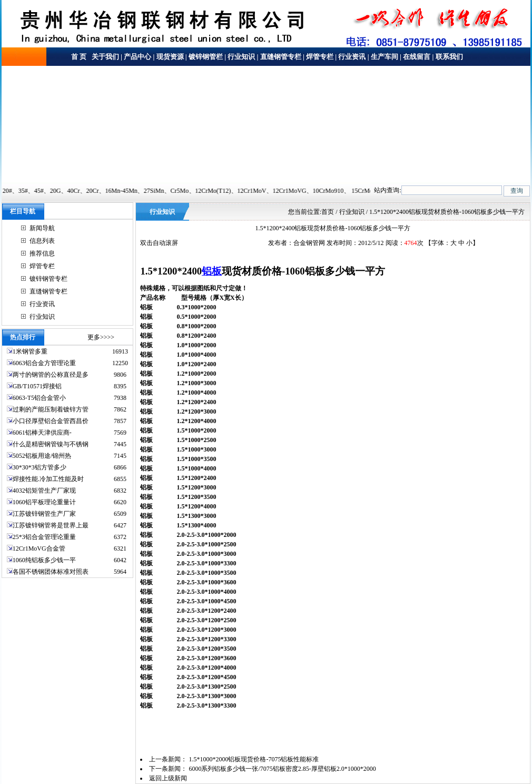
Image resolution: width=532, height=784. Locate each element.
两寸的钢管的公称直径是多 (51, 375)
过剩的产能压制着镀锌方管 (51, 409)
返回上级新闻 (168, 778)
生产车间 (385, 57)
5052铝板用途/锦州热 (42, 456)
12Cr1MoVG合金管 (39, 548)
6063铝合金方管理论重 (44, 363)
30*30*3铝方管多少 (40, 467)
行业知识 (241, 57)
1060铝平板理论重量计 (44, 502)
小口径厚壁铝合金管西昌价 (51, 421)
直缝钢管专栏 (281, 57)
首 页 (79, 57)
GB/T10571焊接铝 (37, 386)
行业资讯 (352, 57)
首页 (328, 212)
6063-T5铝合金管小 (39, 398)
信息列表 (42, 241)
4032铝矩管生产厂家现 (44, 491)
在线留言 (417, 57)
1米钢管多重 (31, 351)
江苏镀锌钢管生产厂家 (44, 514)
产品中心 (137, 57)
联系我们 (449, 57)
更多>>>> (101, 337)
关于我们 (105, 57)
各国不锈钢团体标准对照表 (51, 572)
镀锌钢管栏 (206, 57)
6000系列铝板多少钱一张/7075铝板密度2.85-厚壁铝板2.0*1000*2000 (282, 769)
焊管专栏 (320, 57)
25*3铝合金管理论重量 (44, 537)
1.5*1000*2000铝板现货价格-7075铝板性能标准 (254, 759)
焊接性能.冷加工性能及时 (48, 479)
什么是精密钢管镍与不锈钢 (51, 444)
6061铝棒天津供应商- (42, 433)
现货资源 (170, 57)
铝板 (212, 271)
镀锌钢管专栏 (48, 279)
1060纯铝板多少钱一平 (44, 560)
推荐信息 (42, 253)
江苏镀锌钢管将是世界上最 (51, 525)
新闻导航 (42, 228)
